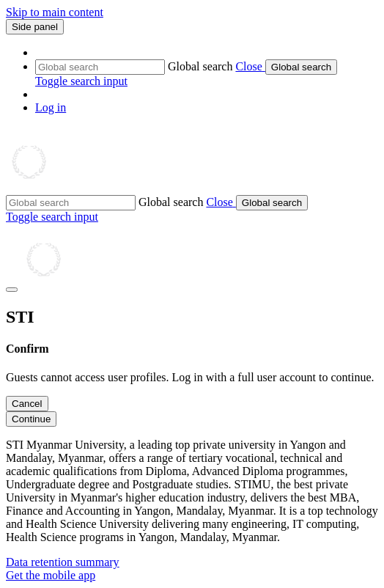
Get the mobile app (51, 575)
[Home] (77, 188)
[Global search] (100, 67)
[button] (250, 66)
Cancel (27, 404)
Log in (51, 107)
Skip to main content (55, 12)
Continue (31, 419)
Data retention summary (63, 562)
